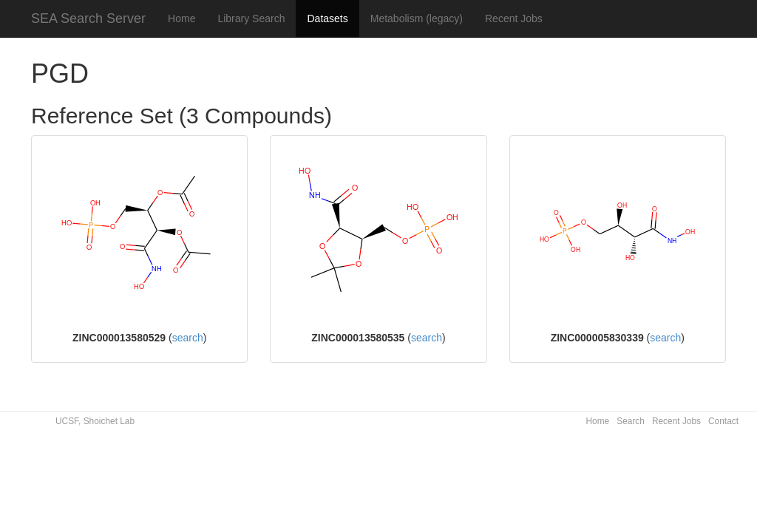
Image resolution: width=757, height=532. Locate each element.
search (188, 338)
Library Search (251, 18)
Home (181, 18)
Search (631, 421)
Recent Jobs (514, 18)
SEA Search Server (88, 18)
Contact (723, 421)
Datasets (327, 18)
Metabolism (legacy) (417, 18)
